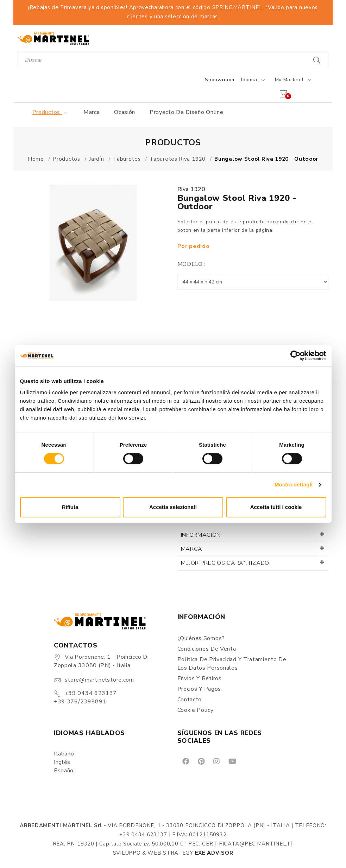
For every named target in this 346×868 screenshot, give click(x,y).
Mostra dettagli (294, 484)
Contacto (190, 700)
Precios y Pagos (199, 689)
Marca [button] (192, 549)
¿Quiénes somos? (201, 638)
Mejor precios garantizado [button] (225, 563)
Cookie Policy (196, 710)
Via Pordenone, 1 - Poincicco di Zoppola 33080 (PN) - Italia (101, 661)
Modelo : (192, 264)
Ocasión (125, 112)
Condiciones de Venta (207, 649)
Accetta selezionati (173, 507)
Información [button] (201, 535)
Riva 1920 (191, 189)
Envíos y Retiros (200, 678)
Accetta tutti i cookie (276, 507)
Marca (92, 112)
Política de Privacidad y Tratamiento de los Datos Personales (232, 664)
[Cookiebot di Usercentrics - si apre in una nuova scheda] (295, 356)
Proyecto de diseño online (187, 112)
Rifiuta (70, 507)
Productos (51, 112)
